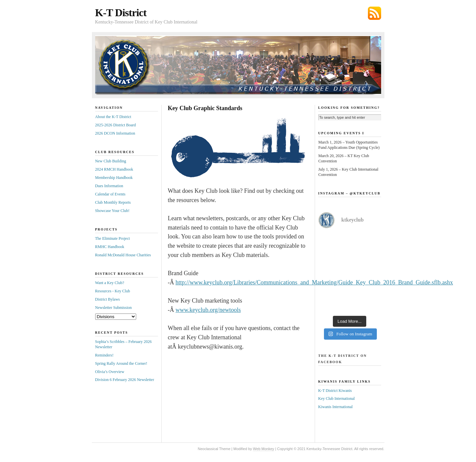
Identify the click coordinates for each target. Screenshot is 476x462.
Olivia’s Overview (110, 372)
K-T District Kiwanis (335, 391)
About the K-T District (113, 117)
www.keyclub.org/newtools (208, 310)
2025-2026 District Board (116, 125)
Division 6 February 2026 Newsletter (125, 380)
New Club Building (111, 161)
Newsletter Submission (114, 308)
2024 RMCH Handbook (114, 169)
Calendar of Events (110, 194)
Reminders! (104, 355)
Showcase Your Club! (112, 211)
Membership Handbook (114, 178)
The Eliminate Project (113, 238)
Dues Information (109, 186)
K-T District (121, 13)
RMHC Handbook (110, 247)
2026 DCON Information (115, 133)
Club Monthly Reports (113, 202)
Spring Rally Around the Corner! (121, 363)
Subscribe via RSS (375, 13)
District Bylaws (108, 299)
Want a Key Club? (110, 283)
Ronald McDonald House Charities (123, 255)
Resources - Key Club (113, 291)
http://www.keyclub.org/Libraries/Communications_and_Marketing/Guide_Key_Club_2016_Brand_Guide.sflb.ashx (314, 282)
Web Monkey (263, 449)
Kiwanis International (336, 407)
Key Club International (337, 399)
